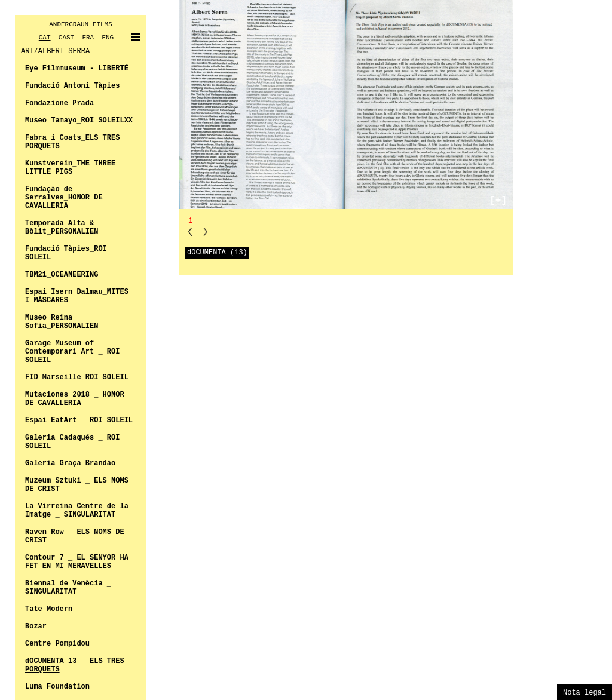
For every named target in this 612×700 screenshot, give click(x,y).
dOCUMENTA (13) (217, 253)
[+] (498, 201)
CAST (66, 38)
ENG (108, 38)
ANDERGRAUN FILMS (81, 24)
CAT (45, 38)
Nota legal (585, 693)
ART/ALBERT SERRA (55, 51)
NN (206, 231)
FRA (88, 38)
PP (190, 231)
